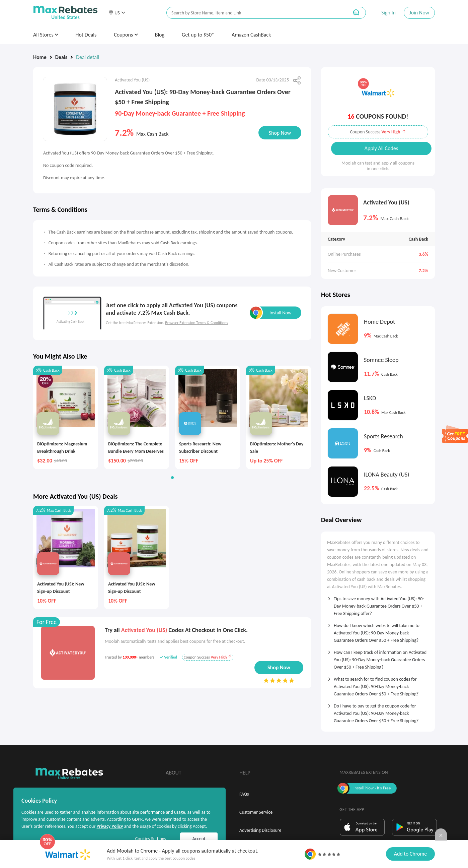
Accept (199, 839)
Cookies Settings (151, 839)
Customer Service (256, 812)
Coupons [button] (126, 35)
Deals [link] (61, 57)
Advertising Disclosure (260, 830)
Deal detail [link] (88, 57)
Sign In (388, 13)
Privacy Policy (110, 826)
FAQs (244, 794)
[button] (117, 13)
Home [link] (40, 57)
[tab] (378, 604)
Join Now (419, 13)
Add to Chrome (410, 854)
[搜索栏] (253, 13)
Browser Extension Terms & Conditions (197, 323)
